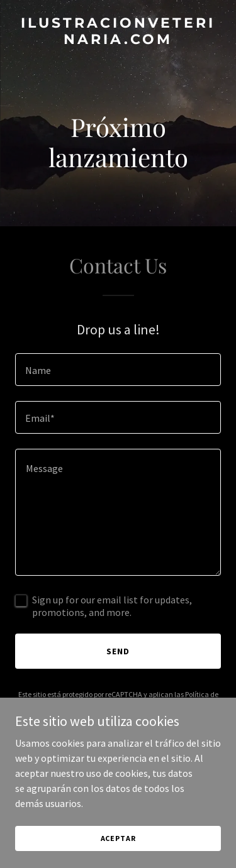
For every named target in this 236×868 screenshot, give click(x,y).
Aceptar (118, 838)
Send (118, 651)
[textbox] (118, 370)
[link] (118, 40)
